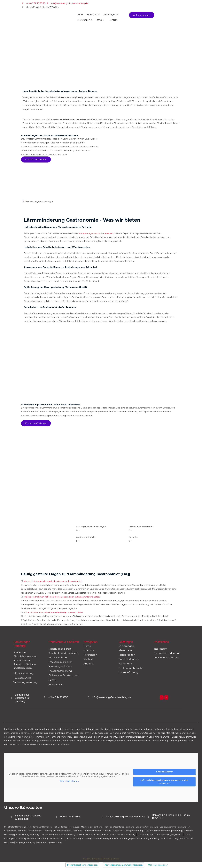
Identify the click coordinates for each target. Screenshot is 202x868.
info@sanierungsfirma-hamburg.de (112, 697)
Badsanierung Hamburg (63, 834)
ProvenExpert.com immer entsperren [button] (124, 865)
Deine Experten (112, 838)
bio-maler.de (70, 838)
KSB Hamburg (106, 834)
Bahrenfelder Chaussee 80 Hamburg (23, 698)
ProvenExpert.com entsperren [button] (82, 865)
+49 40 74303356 (59, 697)
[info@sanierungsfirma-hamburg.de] (89, 698)
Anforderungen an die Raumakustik (97, 233)
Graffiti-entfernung (44, 842)
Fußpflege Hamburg (93, 842)
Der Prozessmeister (87, 834)
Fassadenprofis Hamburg (58, 831)
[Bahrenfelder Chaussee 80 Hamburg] (12, 698)
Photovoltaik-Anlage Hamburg (153, 831)
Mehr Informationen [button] (69, 781)
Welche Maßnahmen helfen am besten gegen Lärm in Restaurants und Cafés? (65, 597)
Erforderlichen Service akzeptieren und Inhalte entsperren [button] (164, 782)
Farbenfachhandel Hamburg (88, 831)
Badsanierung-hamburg (135, 838)
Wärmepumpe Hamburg (118, 842)
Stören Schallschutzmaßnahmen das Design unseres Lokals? (56, 612)
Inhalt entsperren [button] (164, 772)
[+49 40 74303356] (45, 698)
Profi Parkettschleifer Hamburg (128, 827)
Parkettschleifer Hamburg (165, 834)
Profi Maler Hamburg (15, 827)
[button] (101, 581)
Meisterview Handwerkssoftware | (133, 834)
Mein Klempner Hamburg (42, 827)
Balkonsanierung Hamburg (19, 842)
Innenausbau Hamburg (68, 842)
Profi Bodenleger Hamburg (71, 827)
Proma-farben (54, 838)
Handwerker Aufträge (179, 838)
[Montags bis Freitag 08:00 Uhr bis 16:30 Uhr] (149, 817)
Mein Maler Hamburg (98, 827)
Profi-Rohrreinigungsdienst (30, 838)
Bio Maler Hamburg (38, 834)
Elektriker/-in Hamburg (158, 827)
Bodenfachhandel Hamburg (120, 831)
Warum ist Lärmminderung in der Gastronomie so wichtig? (55, 581)
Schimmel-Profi (158, 838)
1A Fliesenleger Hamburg (30, 831)
